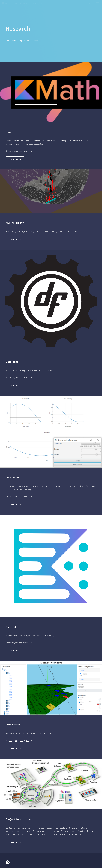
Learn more (15, 159)
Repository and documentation (19, 151)
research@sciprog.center (25, 41)
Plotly (46, 636)
